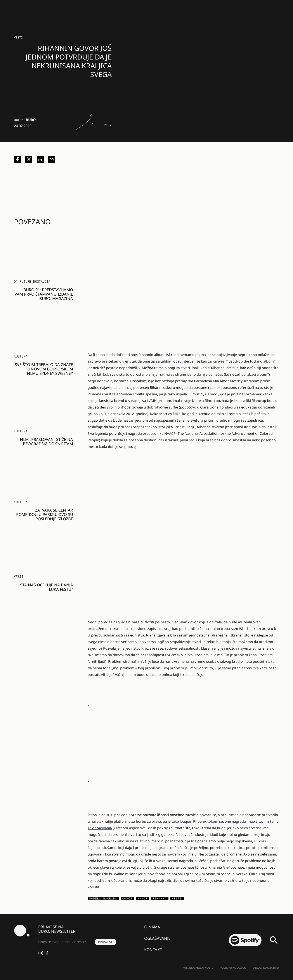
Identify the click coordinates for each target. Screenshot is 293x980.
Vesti (18, 38)
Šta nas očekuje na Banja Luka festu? (47, 587)
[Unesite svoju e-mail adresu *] (64, 942)
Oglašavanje (157, 938)
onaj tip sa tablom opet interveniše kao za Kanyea (184, 361)
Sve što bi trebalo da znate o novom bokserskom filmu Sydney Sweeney (44, 369)
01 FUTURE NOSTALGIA (32, 281)
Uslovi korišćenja (266, 968)
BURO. (31, 120)
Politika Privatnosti (198, 968)
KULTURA (21, 356)
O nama (152, 927)
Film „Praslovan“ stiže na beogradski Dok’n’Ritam (46, 442)
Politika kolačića (233, 968)
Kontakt (153, 950)
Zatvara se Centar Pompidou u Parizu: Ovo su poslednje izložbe (45, 514)
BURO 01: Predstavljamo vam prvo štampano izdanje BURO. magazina (44, 294)
